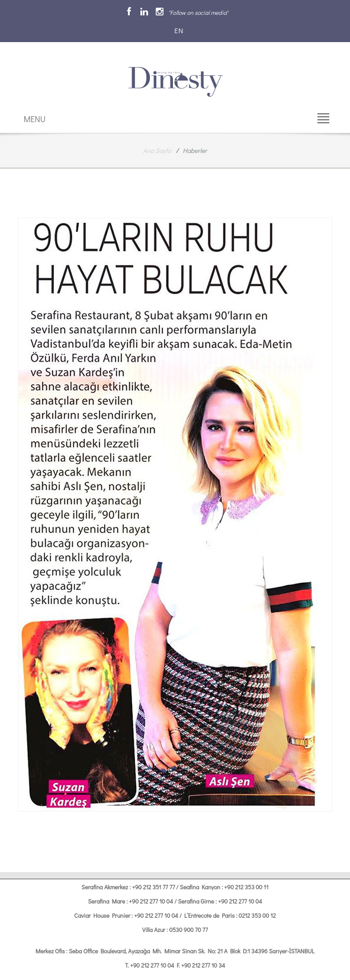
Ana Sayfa (158, 150)
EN (178, 30)
